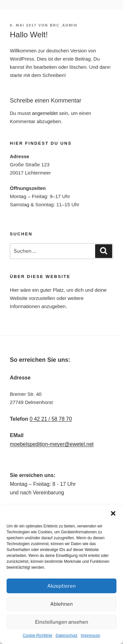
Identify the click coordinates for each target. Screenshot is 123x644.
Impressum (90, 635)
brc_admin (64, 25)
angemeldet (45, 113)
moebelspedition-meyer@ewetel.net (52, 444)
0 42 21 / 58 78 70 (51, 419)
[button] (113, 513)
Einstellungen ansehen (62, 622)
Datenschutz (67, 635)
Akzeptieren (61, 586)
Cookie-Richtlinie (37, 635)
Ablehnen (61, 604)
